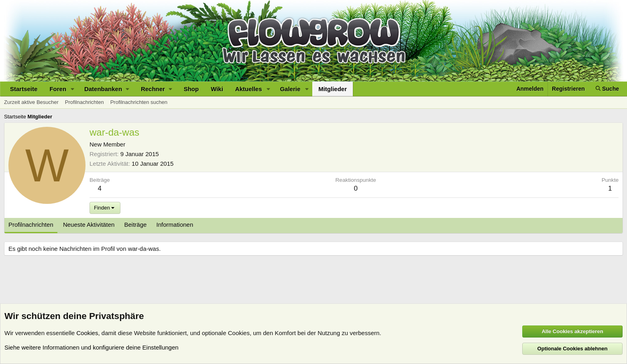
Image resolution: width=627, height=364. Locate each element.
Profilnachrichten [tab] (31, 225)
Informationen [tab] (175, 225)
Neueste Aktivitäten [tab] (89, 225)
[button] (73, 89)
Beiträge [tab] (136, 225)
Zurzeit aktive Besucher (31, 102)
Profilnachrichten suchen (139, 102)
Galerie (290, 89)
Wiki (217, 89)
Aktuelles (249, 89)
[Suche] (607, 89)
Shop (191, 89)
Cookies (87, 333)
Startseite (24, 89)
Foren (58, 89)
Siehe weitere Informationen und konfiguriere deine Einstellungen (92, 347)
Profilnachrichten (84, 102)
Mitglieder (333, 89)
